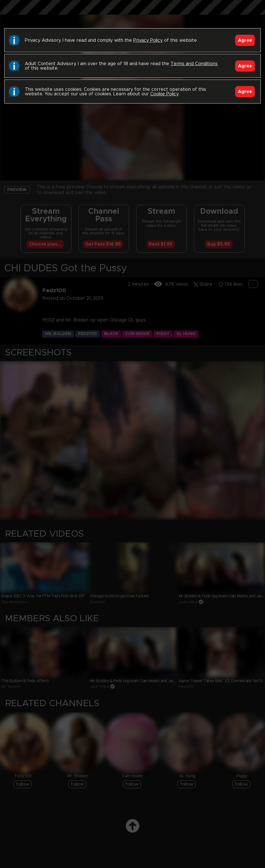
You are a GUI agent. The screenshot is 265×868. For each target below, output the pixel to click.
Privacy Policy (148, 40)
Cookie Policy (164, 94)
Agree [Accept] (245, 40)
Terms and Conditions (194, 64)
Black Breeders (132, 13)
